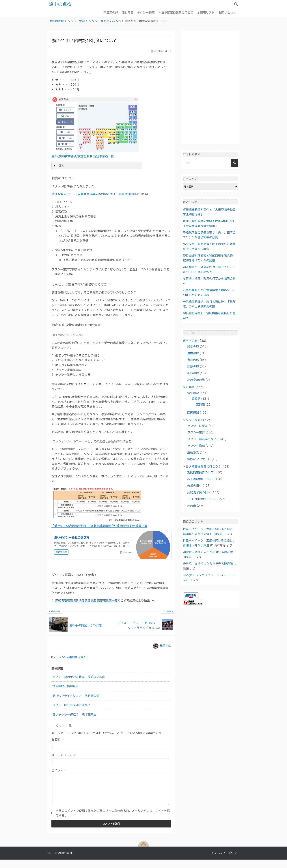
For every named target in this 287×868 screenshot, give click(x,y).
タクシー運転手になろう (72, 657)
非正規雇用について (200, 479)
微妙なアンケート (199, 459)
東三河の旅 (111, 12)
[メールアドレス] (111, 762)
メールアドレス (64, 755)
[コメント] (111, 792)
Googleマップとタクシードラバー (205, 575)
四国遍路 (193, 412)
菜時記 (200, 404)
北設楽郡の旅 (196, 380)
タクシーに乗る (197, 426)
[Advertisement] (210, 87)
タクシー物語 (146, 12)
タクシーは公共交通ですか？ (71, 705)
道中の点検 (60, 4)
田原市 (192, 506)
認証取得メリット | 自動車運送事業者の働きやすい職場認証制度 (94, 194)
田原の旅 (193, 366)
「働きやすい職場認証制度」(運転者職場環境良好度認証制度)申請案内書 (99, 526)
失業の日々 (195, 486)
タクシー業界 (196, 432)
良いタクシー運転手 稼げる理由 (74, 714)
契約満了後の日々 (199, 492)
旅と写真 (128, 12)
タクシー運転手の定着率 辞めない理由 (79, 677)
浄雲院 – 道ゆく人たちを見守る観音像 (208, 552)
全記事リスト (206, 12)
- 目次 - (61, 165)
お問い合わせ (227, 12)
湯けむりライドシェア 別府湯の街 (76, 695)
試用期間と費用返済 (66, 686)
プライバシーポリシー (225, 858)
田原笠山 (165, 645)
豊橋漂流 (193, 452)
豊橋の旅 (193, 353)
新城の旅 (193, 373)
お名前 (58, 739)
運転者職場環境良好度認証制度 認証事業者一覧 (83, 156)
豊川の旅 (193, 360)
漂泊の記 (193, 393)
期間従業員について (200, 472)
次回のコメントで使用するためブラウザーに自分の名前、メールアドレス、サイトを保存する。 (113, 818)
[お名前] (111, 746)
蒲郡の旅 (193, 346)
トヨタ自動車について (202, 499)
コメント (59, 770)
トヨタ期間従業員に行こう (176, 12)
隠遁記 (196, 399)
